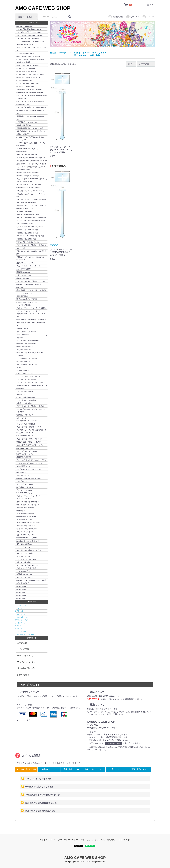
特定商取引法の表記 (26, 668)
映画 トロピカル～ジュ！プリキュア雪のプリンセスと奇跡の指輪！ (90, 54)
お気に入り (133, 17)
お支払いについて (49, 769)
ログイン (148, 17)
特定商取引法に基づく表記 (93, 840)
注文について (117, 769)
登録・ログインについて (94, 769)
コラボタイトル (65, 53)
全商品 (53, 53)
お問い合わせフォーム (114, 743)
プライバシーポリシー (27, 662)
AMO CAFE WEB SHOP (43, 8)
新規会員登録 (116, 17)
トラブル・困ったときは (26, 769)
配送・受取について (139, 769)
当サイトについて (25, 656)
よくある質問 (23, 649)
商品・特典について (72, 769)
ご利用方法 (22, 643)
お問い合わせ (23, 675)
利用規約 (111, 840)
